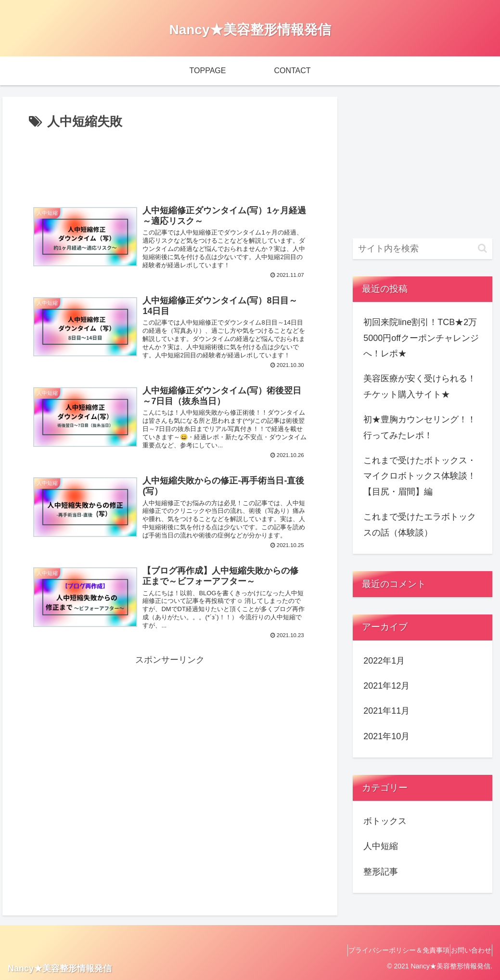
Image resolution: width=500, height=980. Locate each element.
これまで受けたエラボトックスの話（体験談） (420, 524)
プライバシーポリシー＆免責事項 (386, 950)
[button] (482, 248)
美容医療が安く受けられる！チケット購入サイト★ (420, 386)
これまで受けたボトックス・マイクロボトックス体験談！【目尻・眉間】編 (420, 476)
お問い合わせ (467, 950)
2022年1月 (384, 661)
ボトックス (385, 821)
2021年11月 (386, 711)
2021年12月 (386, 686)
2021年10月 (386, 736)
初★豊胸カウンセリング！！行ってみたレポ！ (420, 427)
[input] (423, 249)
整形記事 (381, 872)
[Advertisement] (170, 162)
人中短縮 (381, 846)
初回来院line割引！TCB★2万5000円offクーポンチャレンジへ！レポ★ (421, 338)
